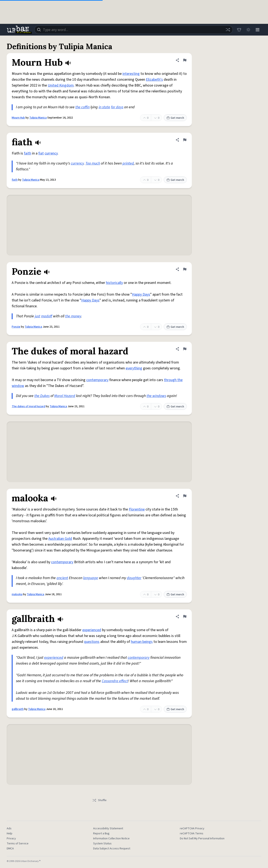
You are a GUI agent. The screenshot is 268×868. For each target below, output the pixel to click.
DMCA (10, 849)
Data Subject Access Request (112, 849)
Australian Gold (60, 539)
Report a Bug (101, 834)
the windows (156, 396)
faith (28, 153)
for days (117, 107)
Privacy (11, 839)
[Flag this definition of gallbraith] (185, 617)
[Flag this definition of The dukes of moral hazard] (185, 349)
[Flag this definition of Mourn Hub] (185, 60)
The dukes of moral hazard (28, 406)
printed (128, 163)
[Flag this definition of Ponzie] (185, 269)
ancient (62, 578)
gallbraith (18, 709)
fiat (41, 153)
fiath (15, 180)
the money (73, 316)
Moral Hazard (65, 396)
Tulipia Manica (38, 118)
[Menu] (258, 30)
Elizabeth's (154, 80)
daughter (134, 578)
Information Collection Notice (111, 839)
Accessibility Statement (108, 828)
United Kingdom (61, 85)
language (91, 578)
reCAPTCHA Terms (192, 834)
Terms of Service (18, 844)
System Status (102, 844)
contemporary (97, 380)
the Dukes (42, 396)
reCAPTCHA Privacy (192, 828)
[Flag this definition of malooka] (185, 496)
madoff (47, 316)
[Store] (239, 30)
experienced (92, 630)
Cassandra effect (115, 681)
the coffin (82, 107)
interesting (131, 74)
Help (10, 834)
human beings (142, 642)
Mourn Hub (18, 118)
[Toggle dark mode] (248, 30)
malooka (17, 594)
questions (92, 642)
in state (104, 107)
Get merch (175, 118)
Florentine (137, 509)
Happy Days (141, 294)
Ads (9, 828)
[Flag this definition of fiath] (185, 140)
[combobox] (134, 30)
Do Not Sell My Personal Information (202, 839)
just (37, 316)
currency (51, 153)
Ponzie (16, 327)
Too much (93, 163)
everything (134, 368)
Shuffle (99, 800)
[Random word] (228, 30)
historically (114, 283)
